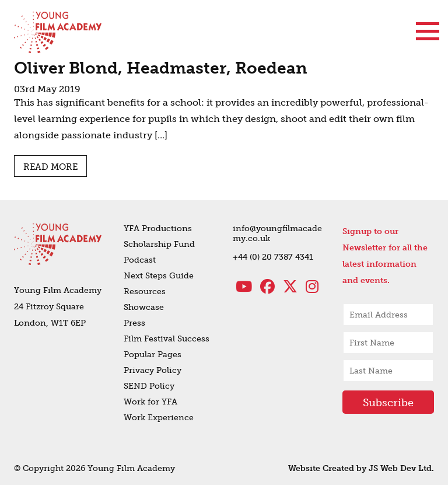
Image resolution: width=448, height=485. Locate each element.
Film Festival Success (167, 339)
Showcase (144, 307)
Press (134, 323)
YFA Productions (158, 228)
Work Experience (159, 418)
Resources (145, 292)
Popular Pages (153, 355)
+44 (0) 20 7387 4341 (273, 257)
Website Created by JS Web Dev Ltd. (361, 468)
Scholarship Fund (159, 244)
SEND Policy (149, 386)
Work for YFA (150, 402)
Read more (50, 167)
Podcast (140, 260)
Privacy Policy (153, 370)
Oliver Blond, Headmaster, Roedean (161, 68)
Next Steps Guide (159, 276)
